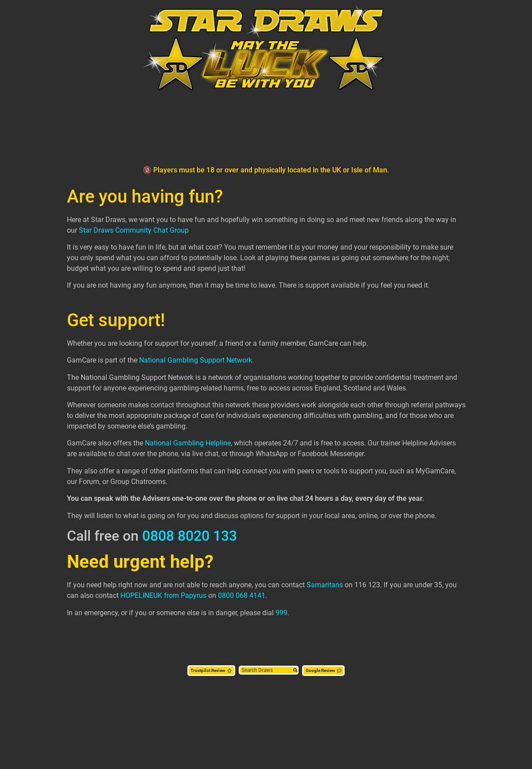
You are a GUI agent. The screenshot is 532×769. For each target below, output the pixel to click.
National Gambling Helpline (188, 443)
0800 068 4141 (242, 595)
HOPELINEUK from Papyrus (163, 595)
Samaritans (325, 585)
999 (282, 613)
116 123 (367, 585)
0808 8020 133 (190, 536)
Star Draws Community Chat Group (134, 230)
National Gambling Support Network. (196, 360)
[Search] (295, 671)
